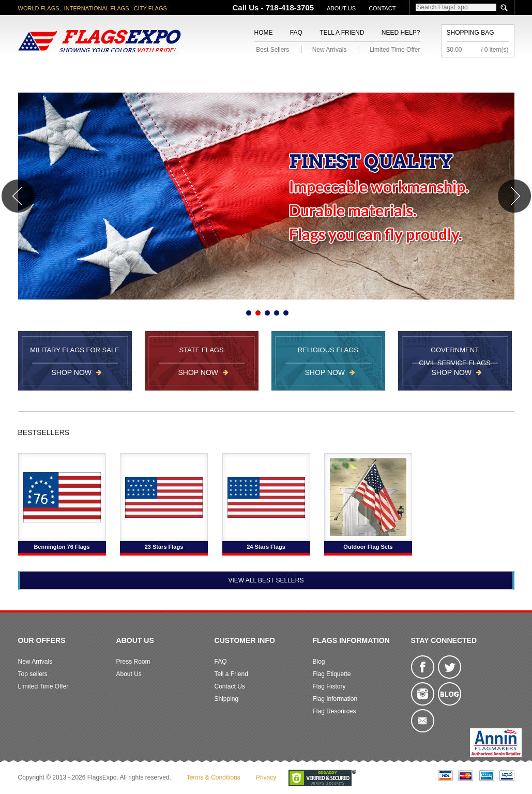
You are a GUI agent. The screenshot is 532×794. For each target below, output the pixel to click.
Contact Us (230, 686)
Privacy (266, 777)
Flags (420, 79)
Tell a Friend (342, 33)
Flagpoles (321, 79)
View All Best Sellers (266, 580)
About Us (341, 8)
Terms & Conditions (214, 777)
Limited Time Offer (395, 50)
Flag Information (335, 699)
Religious (260, 79)
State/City (105, 79)
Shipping (227, 699)
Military (205, 79)
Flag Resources (335, 711)
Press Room (133, 662)
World (157, 79)
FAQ (296, 33)
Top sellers (33, 674)
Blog (319, 662)
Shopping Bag (470, 33)
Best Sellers (272, 50)
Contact (382, 8)
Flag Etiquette (332, 674)
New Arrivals (330, 50)
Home (264, 33)
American (47, 79)
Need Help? (401, 33)
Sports (376, 79)
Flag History (329, 686)
